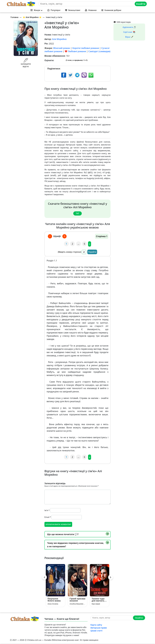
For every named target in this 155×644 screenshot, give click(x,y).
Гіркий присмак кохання (77, 600)
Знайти (141, 4)
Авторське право (99, 628)
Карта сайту (96, 625)
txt (77, 213)
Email (48, 517)
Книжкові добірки (113, 10)
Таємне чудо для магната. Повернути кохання (98, 600)
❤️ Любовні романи (75, 51)
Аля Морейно (59, 39)
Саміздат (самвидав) (99, 51)
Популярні (56, 10)
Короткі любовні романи (86, 48)
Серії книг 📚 (129, 32)
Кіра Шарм (96, 604)
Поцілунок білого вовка (54, 600)
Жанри (37, 10)
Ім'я (47, 510)
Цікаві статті (96, 631)
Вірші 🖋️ (129, 37)
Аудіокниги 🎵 (129, 27)
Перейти (92, 252)
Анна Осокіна (53, 604)
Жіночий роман (62, 48)
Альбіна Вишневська (77, 604)
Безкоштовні (74, 10)
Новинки (92, 10)
